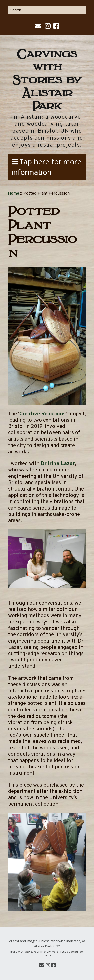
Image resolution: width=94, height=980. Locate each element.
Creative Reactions (42, 414)
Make (28, 952)
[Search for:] (47, 10)
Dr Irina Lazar (58, 464)
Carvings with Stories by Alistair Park (47, 78)
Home (14, 193)
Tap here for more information (46, 167)
